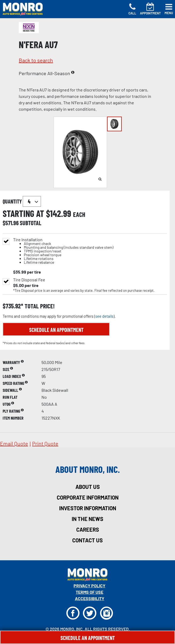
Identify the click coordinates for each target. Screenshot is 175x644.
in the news (88, 519)
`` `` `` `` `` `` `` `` (32, 201)
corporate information (88, 497)
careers (88, 530)
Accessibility (90, 598)
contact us (88, 540)
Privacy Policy (90, 586)
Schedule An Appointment (88, 638)
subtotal (31, 223)
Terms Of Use (90, 592)
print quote (45, 443)
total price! (39, 306)
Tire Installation (63, 251)
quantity (22, 201)
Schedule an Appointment (56, 330)
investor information (88, 508)
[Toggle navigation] (169, 9)
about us (88, 487)
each (79, 214)
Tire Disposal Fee (29, 280)
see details (104, 316)
